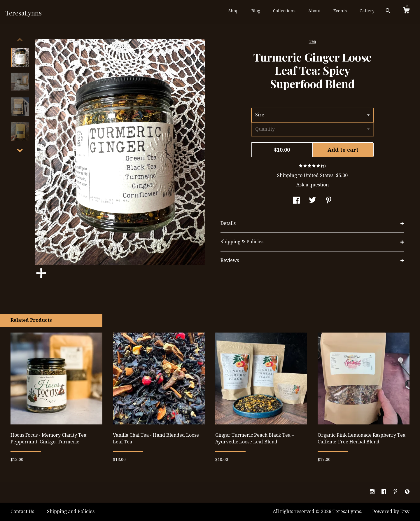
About (314, 11)
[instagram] (373, 492)
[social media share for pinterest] (329, 201)
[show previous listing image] (20, 40)
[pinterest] (396, 492)
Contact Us (22, 512)
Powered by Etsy (391, 512)
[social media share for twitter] (313, 201)
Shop (233, 11)
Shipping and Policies (71, 512)
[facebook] (384, 492)
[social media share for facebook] (296, 201)
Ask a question (313, 185)
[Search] (388, 11)
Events (340, 11)
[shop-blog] (407, 492)
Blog (256, 11)
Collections (284, 11)
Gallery (367, 11)
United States (318, 175)
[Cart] (406, 11)
